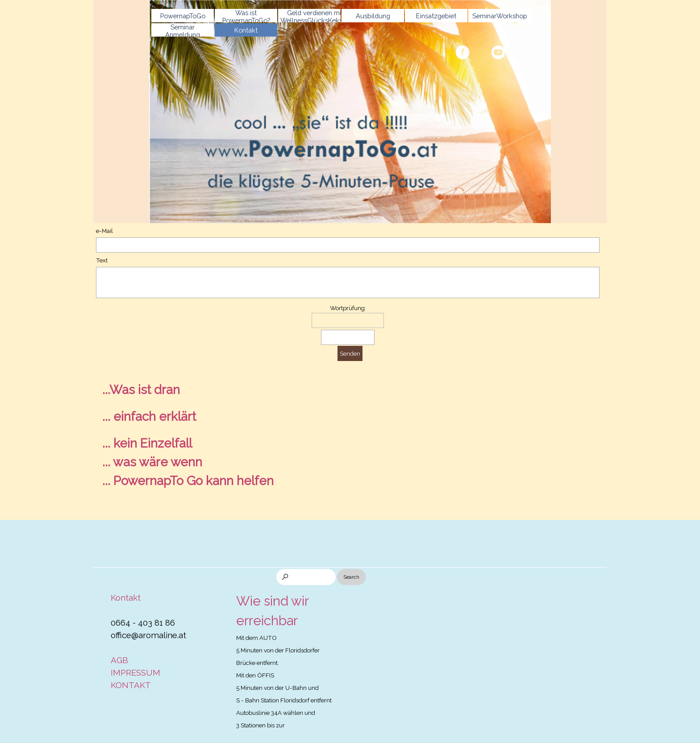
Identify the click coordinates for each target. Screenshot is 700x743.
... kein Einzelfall (147, 443)
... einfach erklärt (149, 417)
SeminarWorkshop (500, 16)
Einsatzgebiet (436, 16)
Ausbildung (373, 16)
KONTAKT (131, 685)
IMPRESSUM (135, 672)
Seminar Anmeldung (183, 31)
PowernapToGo (183, 16)
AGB (119, 660)
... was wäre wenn (152, 462)
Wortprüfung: (348, 308)
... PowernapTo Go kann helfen (188, 481)
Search (352, 577)
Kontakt (246, 30)
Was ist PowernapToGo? (246, 17)
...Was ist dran (141, 390)
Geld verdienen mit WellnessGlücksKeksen (315, 17)
